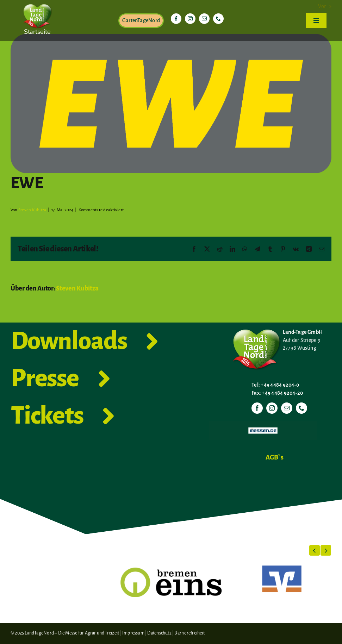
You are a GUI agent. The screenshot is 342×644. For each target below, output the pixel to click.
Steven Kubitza (32, 210)
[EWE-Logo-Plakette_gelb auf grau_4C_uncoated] (171, 104)
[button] (315, 550)
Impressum (133, 633)
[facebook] (176, 19)
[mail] (204, 19)
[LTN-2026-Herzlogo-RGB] (37, 3)
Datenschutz (159, 633)
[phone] (218, 19)
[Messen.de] (263, 424)
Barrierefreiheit (189, 633)
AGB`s (275, 457)
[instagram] (190, 19)
